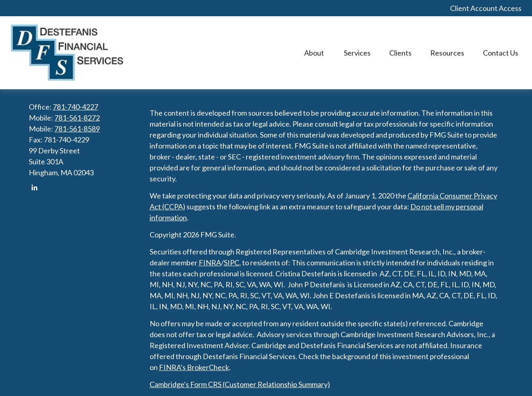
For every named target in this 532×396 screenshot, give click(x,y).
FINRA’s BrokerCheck (194, 367)
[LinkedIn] (34, 188)
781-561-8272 (77, 118)
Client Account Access (486, 8)
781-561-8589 (77, 129)
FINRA (210, 263)
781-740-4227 (75, 107)
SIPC (232, 263)
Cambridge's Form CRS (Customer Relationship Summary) (240, 384)
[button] (315, 53)
